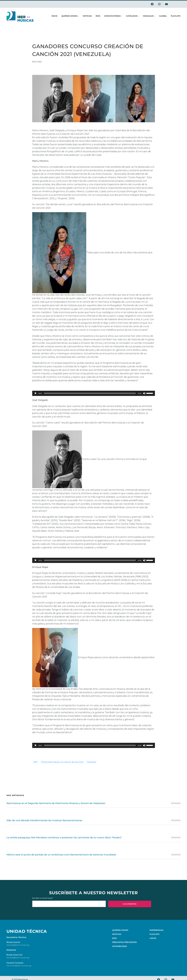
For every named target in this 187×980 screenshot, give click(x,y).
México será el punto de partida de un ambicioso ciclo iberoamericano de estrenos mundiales (61, 855)
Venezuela (91, 762)
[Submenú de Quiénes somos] (78, 16)
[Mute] (144, 393)
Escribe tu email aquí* (69, 902)
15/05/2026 (176, 803)
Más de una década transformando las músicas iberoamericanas (44, 820)
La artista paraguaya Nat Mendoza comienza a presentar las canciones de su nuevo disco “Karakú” (64, 838)
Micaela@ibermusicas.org (18, 945)
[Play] (36, 393)
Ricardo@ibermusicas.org (18, 958)
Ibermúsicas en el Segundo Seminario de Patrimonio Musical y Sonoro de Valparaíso (56, 803)
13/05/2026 (176, 838)
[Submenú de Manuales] (155, 16)
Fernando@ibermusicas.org (19, 966)
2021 (36, 762)
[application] (94, 393)
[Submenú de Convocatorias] (122, 16)
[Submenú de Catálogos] (139, 16)
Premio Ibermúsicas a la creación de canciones (62, 762)
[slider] (90, 393)
